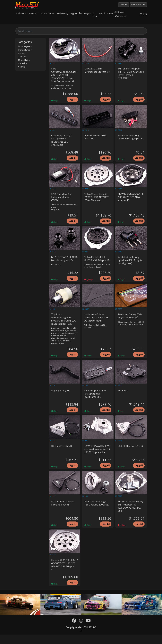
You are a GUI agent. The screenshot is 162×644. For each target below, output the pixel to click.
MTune (44, 13)
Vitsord (102, 13)
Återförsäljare (85, 13)
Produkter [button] (20, 13)
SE (141, 14)
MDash (52, 13)
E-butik (95, 15)
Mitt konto (120, 12)
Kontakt (110, 13)
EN (146, 14)
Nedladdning (63, 13)
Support (73, 13)
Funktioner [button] (33, 13)
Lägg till (72, 100)
